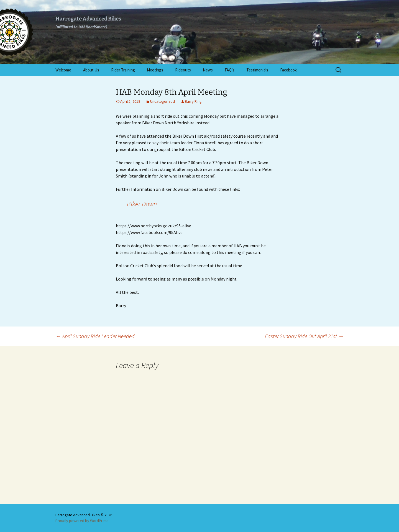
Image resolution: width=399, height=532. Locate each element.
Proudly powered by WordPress (82, 521)
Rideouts (183, 70)
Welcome (63, 70)
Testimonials (257, 70)
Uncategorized (163, 101)
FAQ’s (230, 70)
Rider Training (123, 70)
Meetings (155, 70)
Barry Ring (193, 101)
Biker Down (142, 204)
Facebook (288, 70)
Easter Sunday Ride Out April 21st (304, 336)
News (208, 70)
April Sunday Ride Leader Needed (95, 336)
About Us (91, 70)
